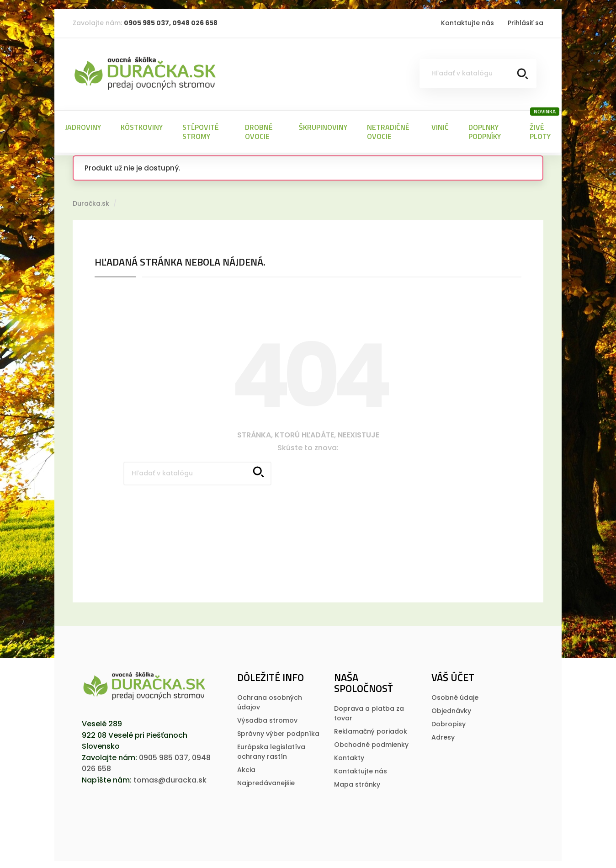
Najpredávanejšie (266, 781)
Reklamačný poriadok (371, 730)
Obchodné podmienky (371, 743)
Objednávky (451, 709)
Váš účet (453, 676)
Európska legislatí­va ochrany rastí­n (271, 750)
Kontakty (349, 756)
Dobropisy (449, 722)
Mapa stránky (357, 783)
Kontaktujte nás (467, 23)
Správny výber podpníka (278, 732)
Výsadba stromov (267, 719)
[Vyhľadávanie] (478, 74)
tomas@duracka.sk (170, 778)
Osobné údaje (455, 696)
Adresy (443, 735)
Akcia (246, 768)
